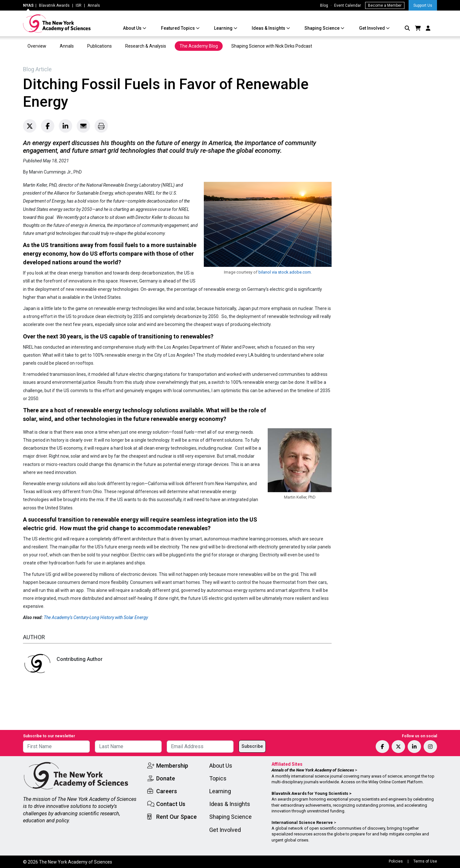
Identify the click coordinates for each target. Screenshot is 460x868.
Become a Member (385, 5)
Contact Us (171, 804)
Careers (167, 791)
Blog (324, 5)
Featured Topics (178, 28)
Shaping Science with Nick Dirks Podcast (272, 46)
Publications (100, 46)
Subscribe (252, 746)
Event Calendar (348, 5)
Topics (218, 778)
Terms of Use (425, 861)
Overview (37, 46)
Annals (94, 5)
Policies (396, 861)
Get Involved (372, 28)
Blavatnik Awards (54, 5)
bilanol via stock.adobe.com (285, 272)
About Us (133, 28)
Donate (166, 778)
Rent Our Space (176, 817)
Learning (224, 28)
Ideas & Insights (269, 28)
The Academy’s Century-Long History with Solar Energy (96, 617)
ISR (79, 5)
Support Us (423, 5)
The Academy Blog (199, 46)
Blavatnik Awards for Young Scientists (310, 793)
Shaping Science (322, 28)
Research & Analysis (146, 46)
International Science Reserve (302, 822)
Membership (172, 766)
